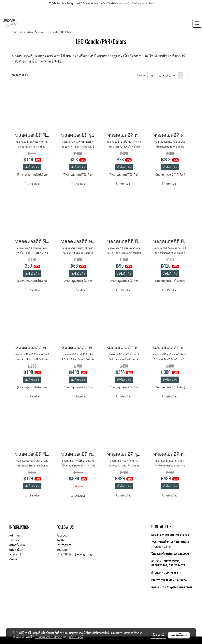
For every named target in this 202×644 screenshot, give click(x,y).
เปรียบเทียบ (34, 184)
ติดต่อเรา (15, 559)
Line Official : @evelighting (74, 554)
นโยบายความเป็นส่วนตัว (48, 637)
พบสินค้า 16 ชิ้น (20, 75)
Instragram (64, 545)
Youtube (62, 550)
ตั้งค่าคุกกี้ (158, 635)
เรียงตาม (142, 75)
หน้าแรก (14, 535)
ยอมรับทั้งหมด (179, 635)
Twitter (61, 540)
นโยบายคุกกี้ (76, 637)
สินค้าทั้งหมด (17, 545)
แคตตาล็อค (16, 550)
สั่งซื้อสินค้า (32, 167)
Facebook (63, 535)
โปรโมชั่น (15, 540)
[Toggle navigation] (197, 23)
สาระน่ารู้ (15, 554)
